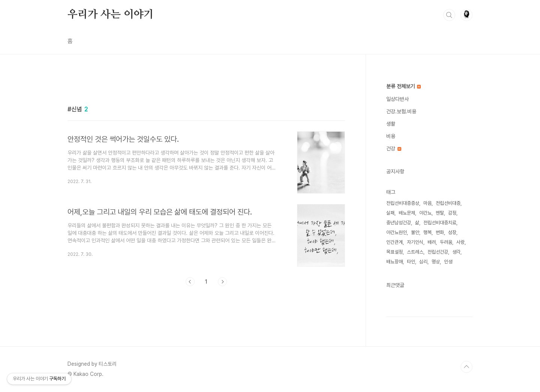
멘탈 (440, 213)
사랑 (460, 242)
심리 (423, 262)
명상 (436, 262)
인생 (448, 262)
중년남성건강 (399, 223)
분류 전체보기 (403, 86)
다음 (222, 282)
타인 (411, 262)
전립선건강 (438, 252)
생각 (456, 252)
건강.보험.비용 (401, 111)
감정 (452, 213)
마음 (427, 203)
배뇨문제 (407, 213)
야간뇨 (425, 213)
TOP (466, 367)
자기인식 (415, 242)
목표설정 (394, 252)
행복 (427, 232)
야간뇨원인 (397, 232)
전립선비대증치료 (440, 223)
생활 (391, 124)
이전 (190, 282)
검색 (449, 15)
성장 (452, 232)
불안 (415, 232)
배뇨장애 (394, 262)
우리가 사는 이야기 (111, 15)
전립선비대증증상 (403, 203)
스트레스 (415, 252)
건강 (394, 149)
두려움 (446, 242)
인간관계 (394, 242)
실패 (390, 213)
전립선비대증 (448, 203)
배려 (432, 242)
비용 (391, 136)
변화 (440, 232)
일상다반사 (397, 99)
